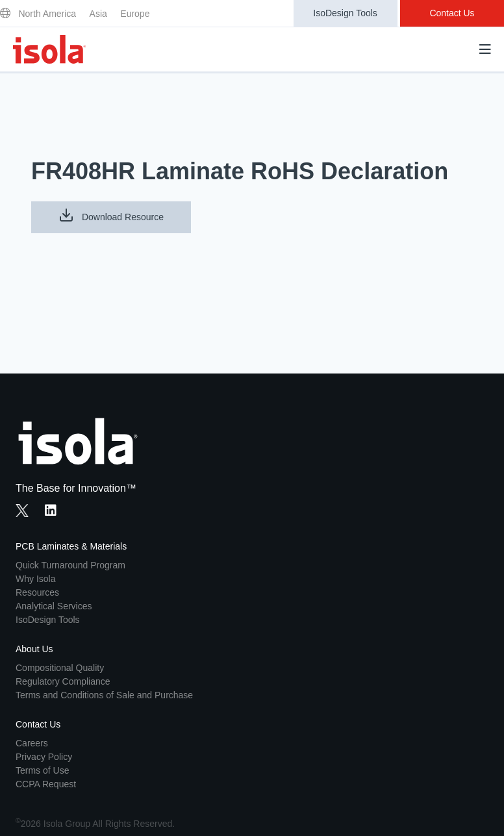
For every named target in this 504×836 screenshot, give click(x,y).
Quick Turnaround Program (70, 565)
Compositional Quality (60, 668)
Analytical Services (54, 606)
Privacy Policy (44, 757)
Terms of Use (42, 770)
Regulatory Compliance (63, 681)
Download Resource (111, 215)
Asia (98, 14)
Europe (135, 14)
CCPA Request (46, 784)
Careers (32, 743)
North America (47, 14)
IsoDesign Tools (345, 13)
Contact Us (452, 13)
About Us (34, 649)
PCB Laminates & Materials (71, 546)
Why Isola (35, 579)
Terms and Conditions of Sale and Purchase (104, 695)
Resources (37, 592)
